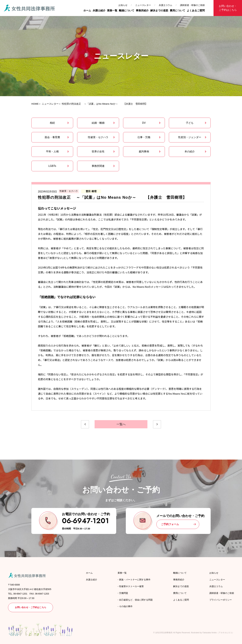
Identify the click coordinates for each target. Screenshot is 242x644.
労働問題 (124, 593)
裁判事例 (144, 152)
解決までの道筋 (159, 10)
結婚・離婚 (98, 123)
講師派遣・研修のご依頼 (192, 5)
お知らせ (123, 5)
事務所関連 (98, 166)
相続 (52, 123)
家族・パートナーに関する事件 (135, 580)
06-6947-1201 (85, 521)
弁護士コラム (165, 5)
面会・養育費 (52, 137)
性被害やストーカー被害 (131, 586)
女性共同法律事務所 (164, 633)
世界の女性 (98, 152)
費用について (177, 10)
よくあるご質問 (196, 10)
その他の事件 (126, 606)
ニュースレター (143, 5)
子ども (190, 123)
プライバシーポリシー (221, 600)
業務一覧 (112, 10)
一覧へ (121, 424)
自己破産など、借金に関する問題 (136, 600)
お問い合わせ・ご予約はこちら (228, 8)
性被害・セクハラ (98, 137)
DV (144, 123)
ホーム (87, 10)
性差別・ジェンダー (190, 137)
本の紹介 (190, 152)
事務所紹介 (142, 10)
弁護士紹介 (99, 10)
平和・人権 (52, 152)
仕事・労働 (144, 137)
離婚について (127, 10)
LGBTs (52, 166)
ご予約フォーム (170, 524)
